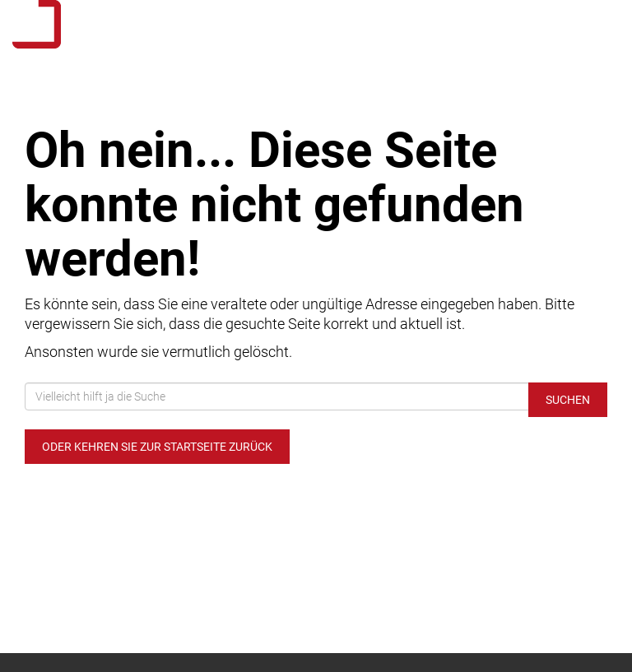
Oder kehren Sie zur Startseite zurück (157, 447)
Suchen (568, 400)
